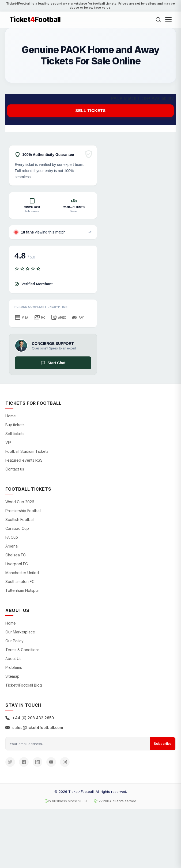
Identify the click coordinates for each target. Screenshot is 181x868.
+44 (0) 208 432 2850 (30, 718)
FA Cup (12, 537)
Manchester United (22, 573)
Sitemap (12, 676)
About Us (13, 659)
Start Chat (53, 363)
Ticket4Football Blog (24, 685)
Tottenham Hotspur (22, 590)
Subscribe (163, 743)
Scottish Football (20, 519)
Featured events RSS (24, 460)
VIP (8, 442)
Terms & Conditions (22, 650)
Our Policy (14, 641)
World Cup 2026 (20, 502)
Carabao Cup (17, 528)
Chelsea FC (16, 555)
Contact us (15, 469)
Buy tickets (15, 425)
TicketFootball (35, 20)
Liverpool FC (17, 564)
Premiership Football (23, 511)
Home (11, 416)
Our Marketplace (20, 632)
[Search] (158, 20)
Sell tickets (90, 110)
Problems (14, 667)
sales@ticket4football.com (34, 727)
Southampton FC (20, 581)
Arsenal (12, 546)
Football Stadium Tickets (27, 451)
